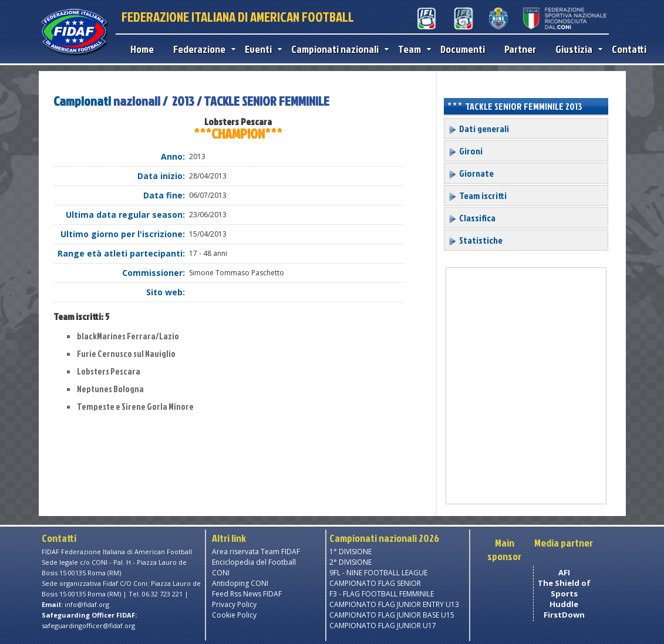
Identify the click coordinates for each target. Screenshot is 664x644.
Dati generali (478, 129)
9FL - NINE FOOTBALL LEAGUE (378, 573)
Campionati (82, 101)
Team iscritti (477, 195)
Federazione (202, 49)
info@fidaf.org (87, 604)
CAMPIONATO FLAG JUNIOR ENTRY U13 (394, 604)
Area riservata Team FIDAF (256, 552)
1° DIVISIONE (350, 552)
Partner (520, 49)
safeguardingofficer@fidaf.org (88, 626)
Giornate (471, 173)
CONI (221, 573)
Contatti (629, 49)
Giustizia (576, 49)
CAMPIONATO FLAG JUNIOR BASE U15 (392, 615)
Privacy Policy (234, 604)
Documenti (463, 49)
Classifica (472, 218)
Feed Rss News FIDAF (247, 594)
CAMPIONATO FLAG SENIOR (375, 583)
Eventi (261, 49)
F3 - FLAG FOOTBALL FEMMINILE (382, 594)
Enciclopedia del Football (254, 562)
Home (142, 49)
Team (412, 49)
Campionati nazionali (337, 49)
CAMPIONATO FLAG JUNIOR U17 (383, 626)
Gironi (465, 151)
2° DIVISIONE (350, 562)
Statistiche (475, 240)
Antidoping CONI (240, 583)
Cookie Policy (234, 615)
